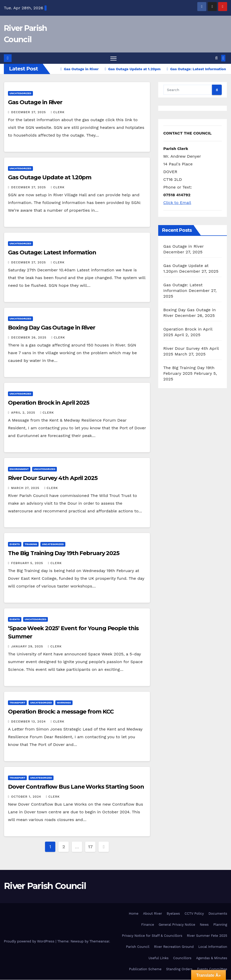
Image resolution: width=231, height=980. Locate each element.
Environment (19, 469)
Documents (218, 914)
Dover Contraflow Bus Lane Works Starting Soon (76, 787)
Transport (17, 703)
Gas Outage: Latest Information (52, 253)
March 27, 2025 (26, 488)
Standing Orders (179, 969)
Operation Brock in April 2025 (49, 403)
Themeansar (99, 942)
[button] (216, 58)
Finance (148, 925)
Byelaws (173, 914)
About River (153, 914)
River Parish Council (45, 886)
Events (15, 544)
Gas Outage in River (35, 103)
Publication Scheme (145, 969)
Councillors (182, 958)
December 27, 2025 (29, 112)
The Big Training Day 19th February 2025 (64, 553)
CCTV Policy (194, 914)
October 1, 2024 (27, 797)
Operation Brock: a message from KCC (61, 712)
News (204, 925)
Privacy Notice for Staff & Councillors (152, 936)
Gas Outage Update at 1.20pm (50, 178)
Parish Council (138, 947)
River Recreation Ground (174, 947)
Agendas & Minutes (212, 958)
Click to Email (177, 203)
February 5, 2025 (28, 563)
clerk (58, 112)
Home (134, 914)
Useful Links (158, 958)
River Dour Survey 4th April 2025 (53, 478)
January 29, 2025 (28, 647)
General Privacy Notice (177, 925)
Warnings (64, 703)
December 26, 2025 (29, 338)
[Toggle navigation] (113, 59)
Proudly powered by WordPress (30, 942)
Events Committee (212, 969)
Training (31, 544)
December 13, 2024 (29, 722)
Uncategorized (20, 93)
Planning (220, 925)
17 (90, 847)
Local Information (213, 947)
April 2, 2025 (24, 413)
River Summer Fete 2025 (207, 936)
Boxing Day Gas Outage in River (52, 328)
